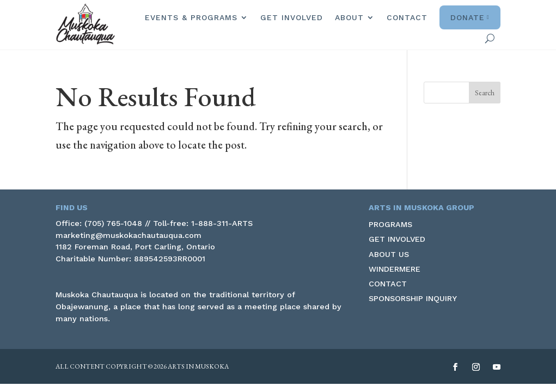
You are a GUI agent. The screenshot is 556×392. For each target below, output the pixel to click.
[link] (85, 24)
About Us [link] (389, 254)
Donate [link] (470, 17)
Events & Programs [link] (191, 17)
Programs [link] (390, 224)
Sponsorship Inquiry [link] (413, 298)
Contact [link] (407, 17)
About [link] (349, 17)
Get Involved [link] (292, 17)
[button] (485, 93)
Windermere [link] (395, 269)
